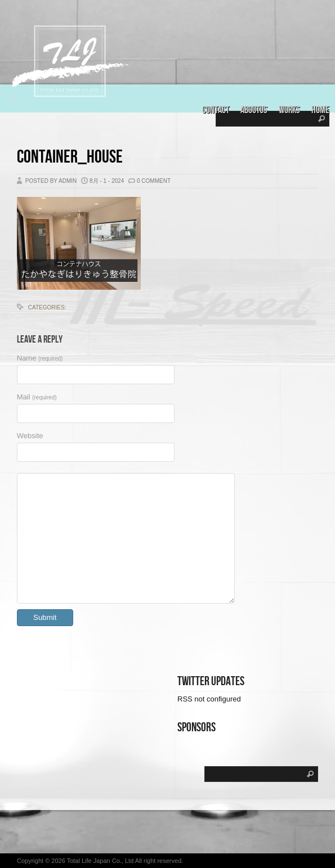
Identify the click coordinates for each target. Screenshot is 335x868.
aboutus (254, 110)
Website (30, 436)
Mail (37, 397)
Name (40, 358)
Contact (216, 110)
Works (289, 110)
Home (320, 110)
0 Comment (154, 181)
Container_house (70, 157)
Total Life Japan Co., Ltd (101, 861)
